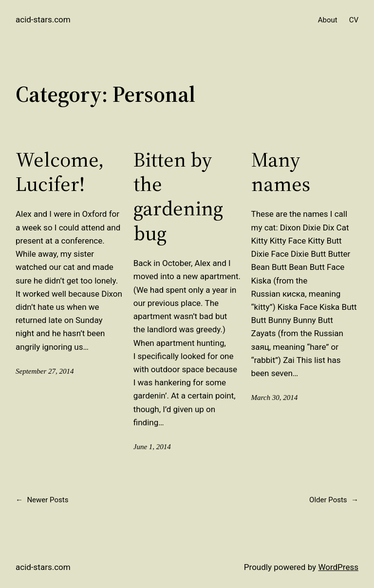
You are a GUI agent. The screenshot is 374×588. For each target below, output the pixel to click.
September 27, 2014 (45, 371)
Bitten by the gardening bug (178, 196)
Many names (281, 172)
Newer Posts (42, 500)
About (328, 20)
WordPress (338, 567)
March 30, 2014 (275, 398)
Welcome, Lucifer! (60, 172)
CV (354, 20)
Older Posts (334, 500)
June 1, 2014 (152, 447)
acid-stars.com (43, 19)
